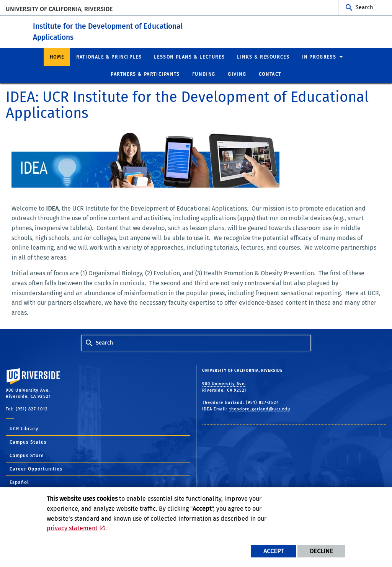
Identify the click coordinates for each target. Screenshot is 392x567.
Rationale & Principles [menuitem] (109, 57)
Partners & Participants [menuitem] (145, 74)
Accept (274, 551)
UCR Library (24, 429)
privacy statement (72, 528)
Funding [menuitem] (204, 74)
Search (364, 7)
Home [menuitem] (57, 57)
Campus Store (27, 456)
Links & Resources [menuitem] (263, 57)
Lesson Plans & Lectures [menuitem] (189, 57)
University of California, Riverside (59, 9)
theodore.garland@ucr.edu (260, 409)
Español (19, 482)
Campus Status (28, 442)
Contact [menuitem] (270, 74)
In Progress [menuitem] (319, 57)
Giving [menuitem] (237, 74)
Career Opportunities (36, 469)
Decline (321, 551)
